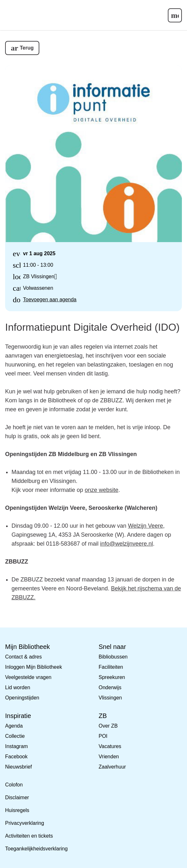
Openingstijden (22, 698)
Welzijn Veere (145, 526)
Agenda (14, 726)
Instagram (16, 746)
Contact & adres (23, 657)
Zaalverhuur (112, 767)
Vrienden (109, 757)
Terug (27, 48)
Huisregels (17, 810)
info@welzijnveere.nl (126, 544)
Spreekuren (112, 677)
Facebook (16, 757)
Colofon (14, 785)
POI (103, 736)
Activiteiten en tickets (29, 836)
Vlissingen (110, 698)
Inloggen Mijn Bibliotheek (34, 667)
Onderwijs (110, 687)
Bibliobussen (113, 657)
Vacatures (110, 746)
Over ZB (108, 726)
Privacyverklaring (25, 823)
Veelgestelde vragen (28, 677)
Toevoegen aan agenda (50, 300)
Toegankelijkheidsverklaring (36, 849)
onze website (101, 490)
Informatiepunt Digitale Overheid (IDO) (92, 327)
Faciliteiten (111, 667)
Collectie (15, 736)
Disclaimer (17, 797)
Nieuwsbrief (19, 767)
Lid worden (18, 687)
